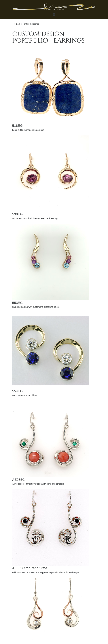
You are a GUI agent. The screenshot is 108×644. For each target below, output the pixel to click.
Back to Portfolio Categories (27, 24)
